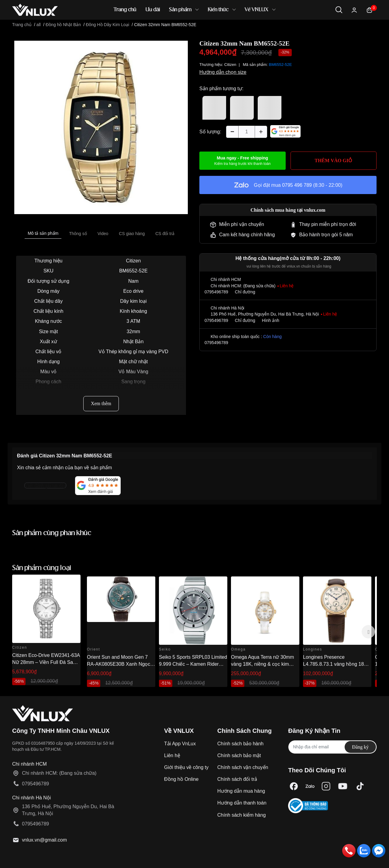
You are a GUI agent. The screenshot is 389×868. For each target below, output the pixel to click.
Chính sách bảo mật (239, 755)
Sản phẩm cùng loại (42, 568)
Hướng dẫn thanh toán (242, 803)
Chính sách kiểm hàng (241, 815)
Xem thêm (101, 403)
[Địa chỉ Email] (332, 747)
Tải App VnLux (180, 744)
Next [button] (368, 632)
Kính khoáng (133, 311)
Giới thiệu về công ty (186, 767)
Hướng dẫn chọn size (223, 72)
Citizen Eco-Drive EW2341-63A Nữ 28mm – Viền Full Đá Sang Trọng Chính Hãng (46, 662)
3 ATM (133, 321)
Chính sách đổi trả (237, 779)
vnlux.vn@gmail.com (44, 840)
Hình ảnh (271, 320)
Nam (133, 281)
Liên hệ (172, 755)
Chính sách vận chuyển (243, 767)
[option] (101, 127)
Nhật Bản (133, 342)
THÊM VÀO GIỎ (333, 161)
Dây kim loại (133, 301)
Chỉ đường (245, 292)
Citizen (133, 261)
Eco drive (134, 291)
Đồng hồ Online (181, 779)
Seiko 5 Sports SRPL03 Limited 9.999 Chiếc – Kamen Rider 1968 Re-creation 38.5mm (193, 664)
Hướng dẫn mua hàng (241, 791)
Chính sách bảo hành (240, 744)
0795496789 (216, 292)
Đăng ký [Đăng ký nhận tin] (360, 747)
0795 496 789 (297, 185)
